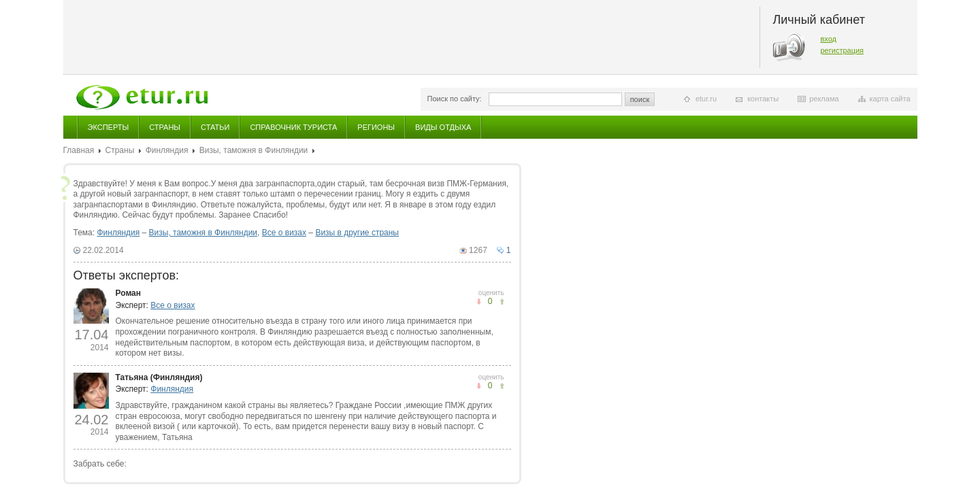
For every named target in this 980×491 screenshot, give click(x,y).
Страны (165, 127)
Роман (129, 293)
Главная (79, 150)
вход (829, 39)
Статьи (215, 127)
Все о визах (284, 233)
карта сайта (890, 99)
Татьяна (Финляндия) (159, 377)
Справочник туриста (293, 127)
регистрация (843, 50)
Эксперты (109, 127)
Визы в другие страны (357, 233)
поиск (640, 99)
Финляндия (167, 150)
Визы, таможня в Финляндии (254, 150)
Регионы (376, 127)
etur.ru (706, 99)
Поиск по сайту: (455, 99)
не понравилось (502, 302)
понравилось (479, 302)
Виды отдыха (443, 127)
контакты (763, 99)
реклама (824, 99)
